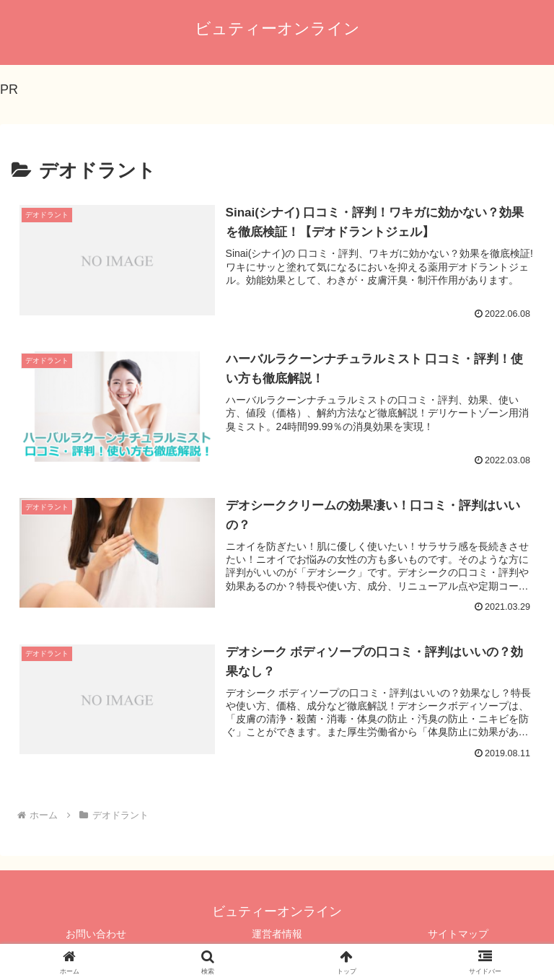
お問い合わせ (96, 934)
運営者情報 (277, 934)
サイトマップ (458, 934)
